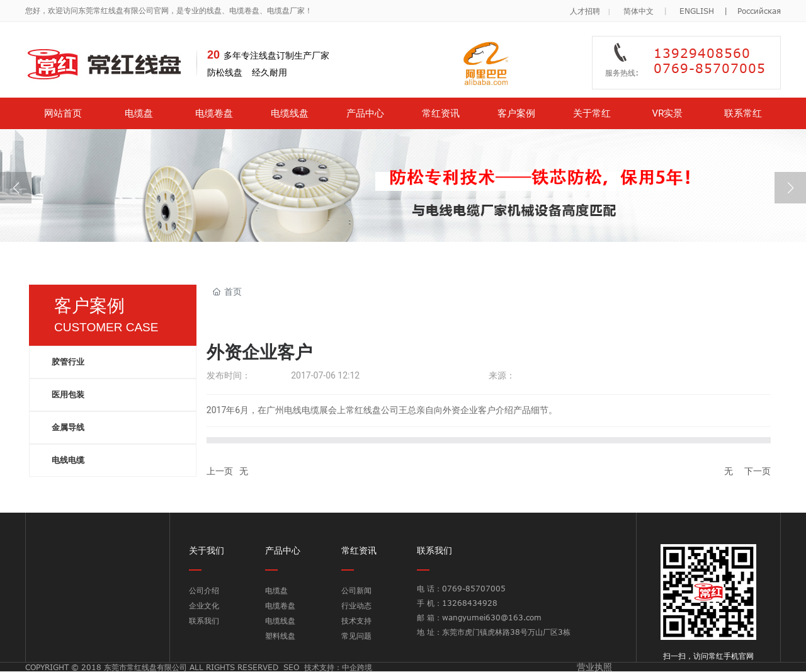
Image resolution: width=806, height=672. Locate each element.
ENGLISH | (708, 11)
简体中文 (639, 11)
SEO (291, 667)
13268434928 (470, 603)
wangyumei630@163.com (492, 617)
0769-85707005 (475, 588)
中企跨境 (357, 667)
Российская (759, 11)
